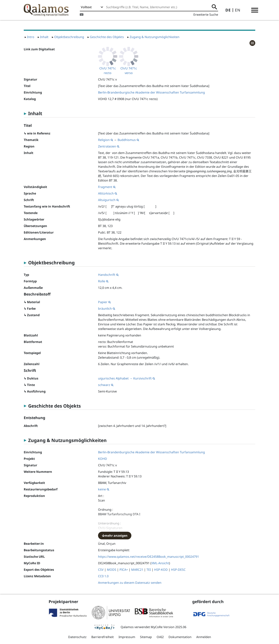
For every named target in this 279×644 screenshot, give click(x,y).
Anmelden (204, 637)
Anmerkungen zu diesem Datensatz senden (130, 583)
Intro (31, 37)
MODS (112, 570)
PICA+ (124, 570)
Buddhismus (128, 140)
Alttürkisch (108, 193)
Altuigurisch (108, 200)
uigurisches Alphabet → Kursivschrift (126, 378)
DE (228, 10)
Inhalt (44, 37)
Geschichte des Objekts (107, 37)
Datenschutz (77, 637)
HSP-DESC (178, 570)
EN (238, 10)
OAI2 (160, 637)
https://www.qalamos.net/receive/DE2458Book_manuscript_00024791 (148, 557)
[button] (255, 10)
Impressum (127, 637)
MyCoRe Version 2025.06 (169, 627)
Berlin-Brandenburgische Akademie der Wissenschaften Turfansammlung (151, 92)
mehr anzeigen (115, 536)
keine (104, 489)
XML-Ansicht (160, 563)
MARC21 (137, 570)
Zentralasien (109, 146)
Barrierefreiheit (103, 637)
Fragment (107, 187)
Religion (106, 140)
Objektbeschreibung (69, 37)
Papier (104, 302)
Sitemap (146, 637)
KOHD (103, 459)
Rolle (103, 281)
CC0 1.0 (103, 576)
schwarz (106, 385)
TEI (149, 570)
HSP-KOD (161, 570)
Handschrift (108, 275)
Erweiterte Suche (206, 15)
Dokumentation (180, 637)
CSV (101, 570)
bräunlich (107, 309)
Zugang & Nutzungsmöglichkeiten (155, 37)
